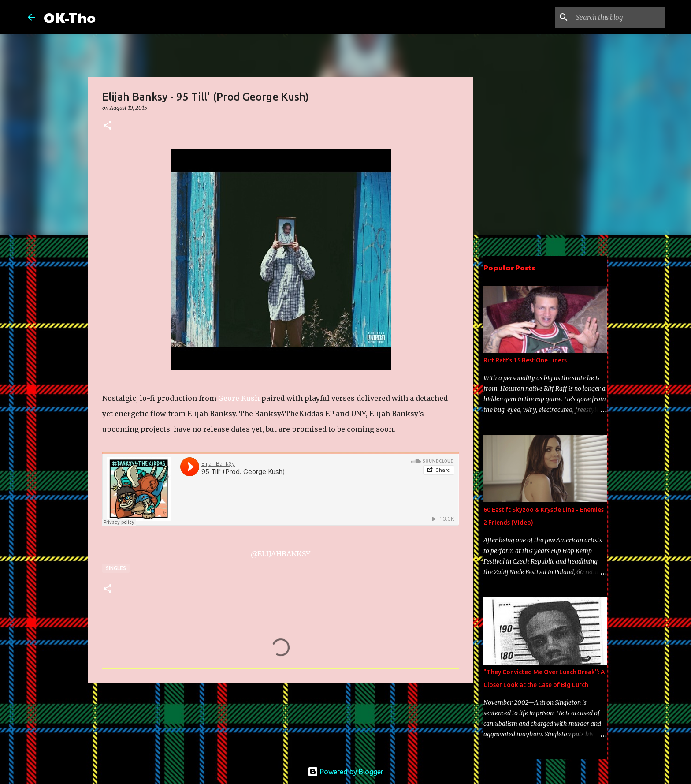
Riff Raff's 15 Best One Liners (525, 360)
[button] (108, 126)
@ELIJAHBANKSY (280, 554)
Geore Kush (239, 398)
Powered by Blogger (345, 772)
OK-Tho (70, 17)
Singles (116, 568)
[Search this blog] (619, 17)
